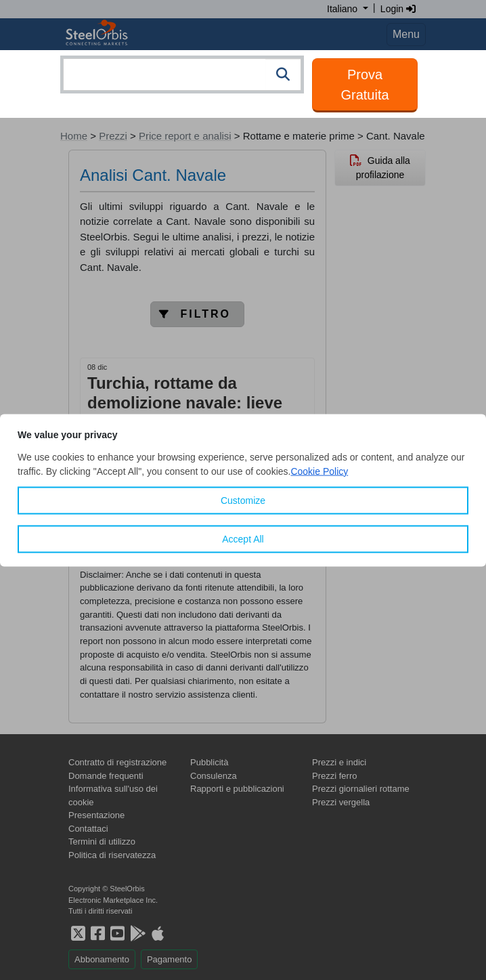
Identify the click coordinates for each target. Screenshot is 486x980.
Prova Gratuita (364, 85)
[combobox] (182, 74)
